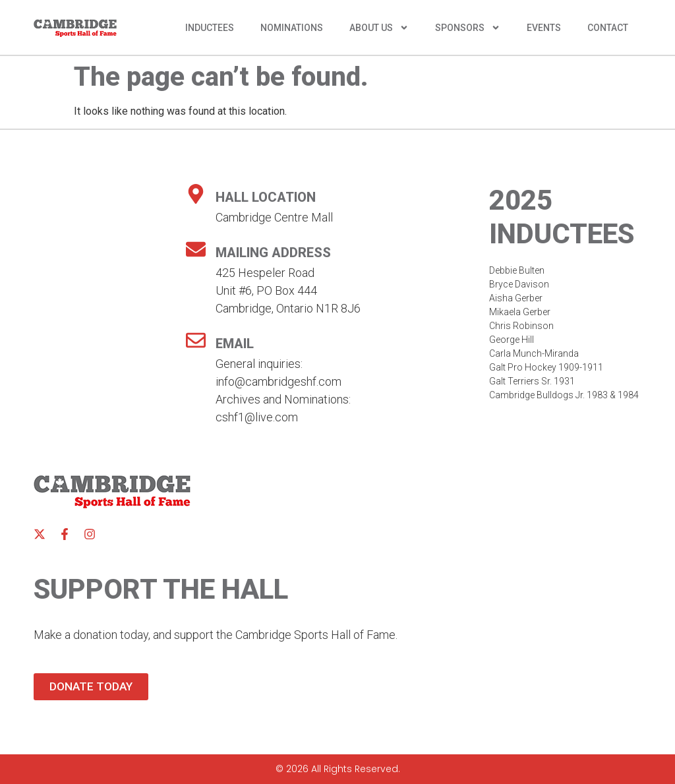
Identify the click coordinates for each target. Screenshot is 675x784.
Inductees (210, 28)
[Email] (196, 340)
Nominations (292, 28)
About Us (379, 28)
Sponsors (468, 28)
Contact (608, 28)
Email (235, 344)
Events (544, 28)
